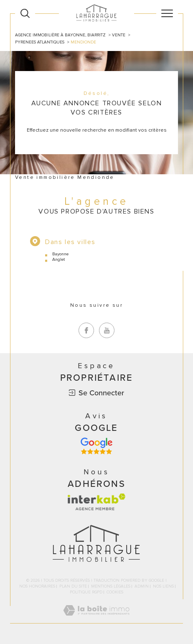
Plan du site (73, 586)
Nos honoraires (37, 586)
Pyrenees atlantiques (40, 42)
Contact (183, 219)
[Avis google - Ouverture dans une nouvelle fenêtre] (96, 446)
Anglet (58, 259)
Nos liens (163, 586)
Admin (142, 586)
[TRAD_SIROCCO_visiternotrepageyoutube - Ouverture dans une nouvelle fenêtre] (107, 330)
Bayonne (60, 254)
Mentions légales (111, 586)
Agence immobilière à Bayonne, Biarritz (60, 35)
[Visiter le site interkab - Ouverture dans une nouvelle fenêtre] (96, 502)
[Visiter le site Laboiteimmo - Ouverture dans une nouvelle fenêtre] (96, 619)
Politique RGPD (86, 592)
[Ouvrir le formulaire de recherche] (25, 13)
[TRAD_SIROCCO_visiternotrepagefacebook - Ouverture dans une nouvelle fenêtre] (86, 330)
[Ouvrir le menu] (167, 13)
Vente (119, 35)
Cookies (115, 592)
